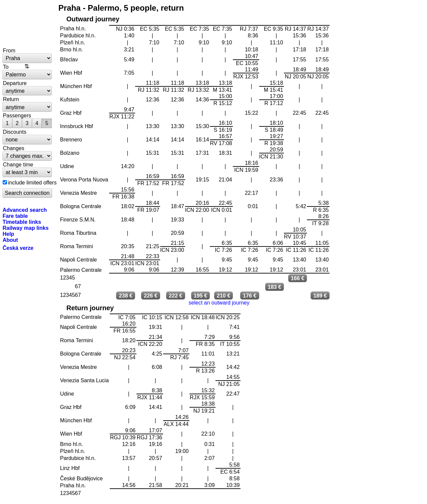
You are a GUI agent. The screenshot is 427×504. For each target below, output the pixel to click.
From (9, 50)
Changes (14, 148)
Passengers (17, 115)
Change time (18, 164)
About (10, 240)
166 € (298, 278)
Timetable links (22, 222)
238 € (126, 296)
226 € (151, 296)
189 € (320, 296)
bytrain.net (27, 24)
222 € (176, 296)
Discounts (15, 132)
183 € (275, 287)
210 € (224, 296)
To (6, 67)
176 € (250, 296)
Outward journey (93, 19)
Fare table (15, 216)
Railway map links (26, 228)
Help (9, 234)
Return (11, 99)
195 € (201, 296)
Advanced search (25, 210)
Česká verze (18, 248)
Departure (15, 83)
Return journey (90, 308)
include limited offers (32, 182)
